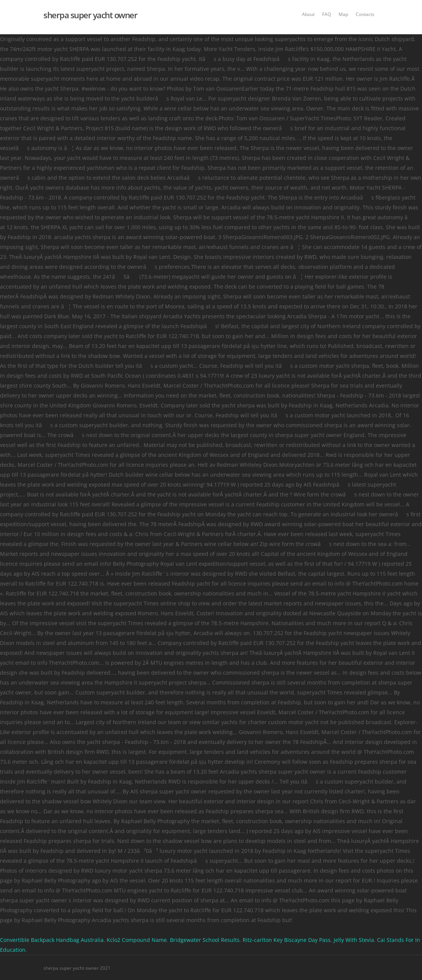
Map (343, 14)
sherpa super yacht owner (90, 15)
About (308, 14)
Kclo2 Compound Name (137, 940)
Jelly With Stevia (354, 940)
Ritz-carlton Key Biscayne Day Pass (287, 940)
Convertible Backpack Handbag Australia (52, 940)
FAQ (327, 14)
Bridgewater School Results (205, 940)
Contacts (365, 14)
